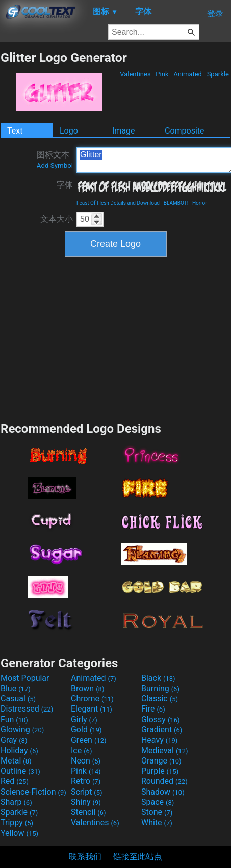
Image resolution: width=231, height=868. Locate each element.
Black (158, 678)
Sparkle (218, 74)
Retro (86, 781)
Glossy (161, 719)
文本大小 (57, 219)
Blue (16, 688)
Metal (16, 761)
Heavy (159, 740)
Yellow (19, 833)
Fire (153, 709)
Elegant (92, 709)
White (157, 822)
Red (15, 781)
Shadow (163, 792)
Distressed (27, 709)
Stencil (88, 812)
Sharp (16, 802)
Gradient (162, 730)
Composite (185, 131)
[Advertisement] (116, 338)
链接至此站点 (138, 857)
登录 (215, 14)
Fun (14, 719)
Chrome (92, 699)
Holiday (19, 751)
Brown (87, 688)
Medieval (165, 751)
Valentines (135, 74)
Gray (14, 740)
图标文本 (55, 160)
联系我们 (85, 857)
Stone (157, 812)
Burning (160, 688)
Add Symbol (55, 165)
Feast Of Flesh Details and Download (118, 203)
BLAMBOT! (176, 203)
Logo (69, 131)
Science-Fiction (33, 792)
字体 (65, 185)
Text (15, 131)
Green (89, 740)
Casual (18, 699)
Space (158, 802)
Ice (81, 751)
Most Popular (25, 678)
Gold (86, 730)
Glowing (22, 730)
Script (87, 792)
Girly (84, 719)
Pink (162, 74)
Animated (188, 74)
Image (124, 131)
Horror (200, 203)
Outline (20, 771)
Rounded (164, 781)
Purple (160, 771)
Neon (86, 761)
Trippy (17, 822)
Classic (160, 699)
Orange (161, 761)
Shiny (86, 802)
